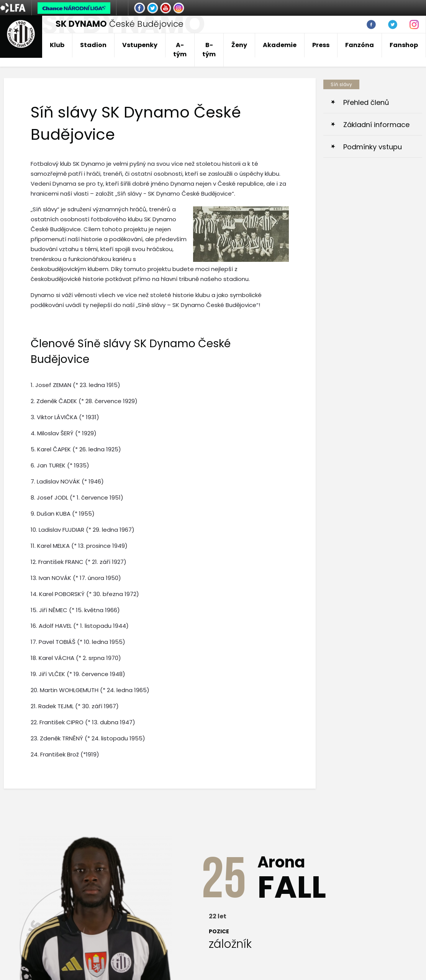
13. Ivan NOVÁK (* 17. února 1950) (76, 578)
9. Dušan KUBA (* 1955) (63, 514)
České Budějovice (120, 24)
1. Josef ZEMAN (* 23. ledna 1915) (75, 385)
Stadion (93, 45)
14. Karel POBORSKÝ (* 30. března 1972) (85, 594)
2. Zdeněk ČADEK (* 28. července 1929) (84, 401)
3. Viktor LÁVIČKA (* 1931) (65, 417)
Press (321, 45)
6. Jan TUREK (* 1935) (60, 465)
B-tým (209, 50)
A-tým (180, 50)
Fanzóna (360, 45)
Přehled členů (366, 102)
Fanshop (404, 45)
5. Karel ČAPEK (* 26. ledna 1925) (76, 449)
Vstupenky (140, 45)
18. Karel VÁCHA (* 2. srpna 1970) (76, 658)
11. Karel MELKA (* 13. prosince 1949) (79, 546)
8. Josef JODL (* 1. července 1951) (77, 497)
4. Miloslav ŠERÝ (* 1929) (64, 433)
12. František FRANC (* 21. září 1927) (79, 562)
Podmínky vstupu (373, 147)
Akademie (280, 45)
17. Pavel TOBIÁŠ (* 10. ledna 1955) (78, 642)
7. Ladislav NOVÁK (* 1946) (67, 481)
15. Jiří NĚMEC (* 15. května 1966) (75, 610)
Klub (57, 45)
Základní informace (376, 125)
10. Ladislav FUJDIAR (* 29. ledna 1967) (83, 530)
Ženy (239, 45)
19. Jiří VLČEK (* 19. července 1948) (78, 674)
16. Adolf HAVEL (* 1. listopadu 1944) (80, 626)
